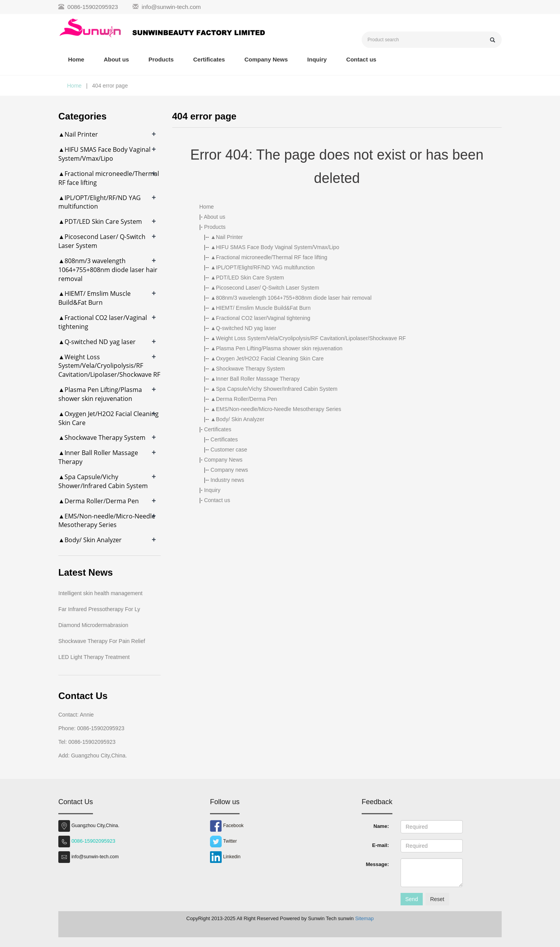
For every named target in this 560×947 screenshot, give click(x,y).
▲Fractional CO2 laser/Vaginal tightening (260, 318)
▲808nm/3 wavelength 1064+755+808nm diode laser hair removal (291, 298)
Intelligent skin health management (100, 593)
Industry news (227, 480)
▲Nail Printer (227, 237)
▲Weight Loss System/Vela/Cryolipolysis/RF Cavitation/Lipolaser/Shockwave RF (308, 338)
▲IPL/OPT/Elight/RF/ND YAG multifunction (262, 267)
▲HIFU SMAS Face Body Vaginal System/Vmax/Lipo (275, 247)
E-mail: (381, 845)
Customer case (229, 450)
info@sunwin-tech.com (171, 7)
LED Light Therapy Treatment (94, 657)
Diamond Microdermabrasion (93, 625)
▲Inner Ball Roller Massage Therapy (255, 379)
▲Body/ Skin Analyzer (237, 419)
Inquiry (317, 59)
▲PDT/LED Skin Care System (247, 278)
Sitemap (364, 918)
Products (161, 59)
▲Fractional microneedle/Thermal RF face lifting (269, 257)
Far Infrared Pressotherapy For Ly (99, 609)
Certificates (209, 59)
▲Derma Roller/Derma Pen (244, 399)
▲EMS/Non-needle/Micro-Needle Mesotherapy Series (276, 409)
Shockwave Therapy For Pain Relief (102, 641)
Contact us (361, 59)
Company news (229, 470)
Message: (377, 864)
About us (116, 59)
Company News (266, 59)
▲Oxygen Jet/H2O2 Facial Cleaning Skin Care (267, 358)
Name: (381, 826)
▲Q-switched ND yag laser (243, 328)
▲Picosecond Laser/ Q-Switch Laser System (265, 288)
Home (76, 59)
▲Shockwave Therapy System (248, 369)
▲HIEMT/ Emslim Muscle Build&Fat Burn (260, 308)
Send (412, 899)
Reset (437, 899)
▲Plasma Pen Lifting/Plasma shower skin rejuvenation (276, 348)
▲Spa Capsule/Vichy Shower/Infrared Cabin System (274, 389)
